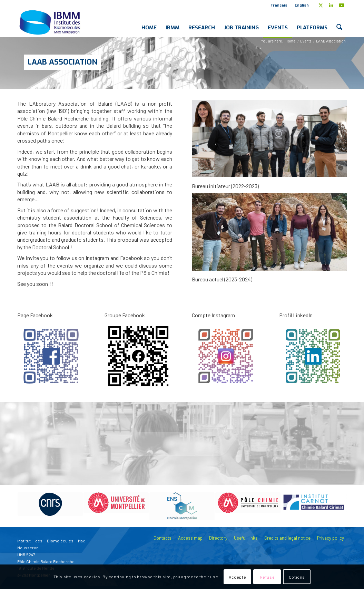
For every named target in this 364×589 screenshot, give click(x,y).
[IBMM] (50, 22)
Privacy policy (331, 538)
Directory (218, 538)
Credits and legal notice (287, 538)
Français (279, 5)
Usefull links (246, 538)
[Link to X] (321, 5)
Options (297, 577)
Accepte (237, 577)
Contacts (163, 538)
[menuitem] (279, 5)
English (302, 5)
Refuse (267, 577)
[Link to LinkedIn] (331, 5)
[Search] (339, 22)
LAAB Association (62, 62)
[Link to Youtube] (342, 5)
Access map (190, 538)
